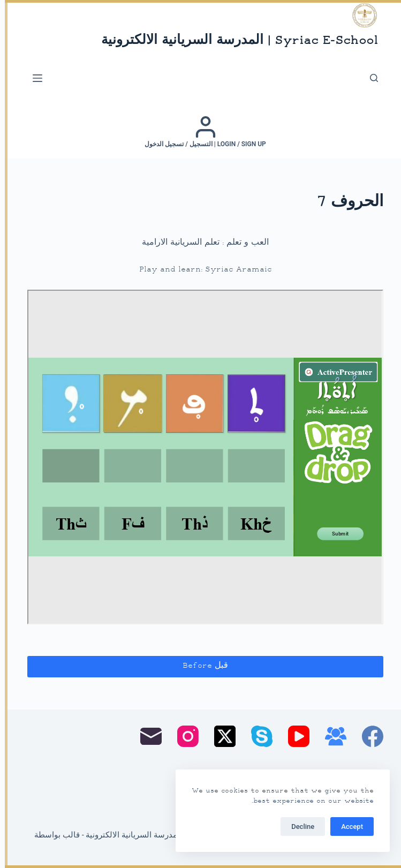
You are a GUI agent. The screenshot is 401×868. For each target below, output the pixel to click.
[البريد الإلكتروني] (146, 736)
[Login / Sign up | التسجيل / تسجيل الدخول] (200, 132)
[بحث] (369, 78)
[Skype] (257, 736)
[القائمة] (33, 78)
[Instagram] (183, 736)
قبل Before (200, 666)
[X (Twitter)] (220, 736)
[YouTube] (294, 736)
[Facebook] (368, 736)
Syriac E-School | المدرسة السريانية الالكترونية (234, 41)
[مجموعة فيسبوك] (331, 736)
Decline (298, 827)
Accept (347, 827)
